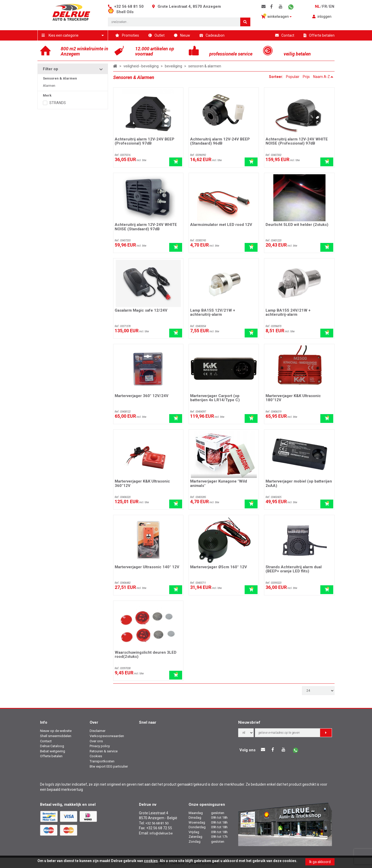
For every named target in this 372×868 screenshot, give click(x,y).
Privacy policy (100, 746)
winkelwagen (276, 16)
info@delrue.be (161, 833)
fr (325, 6)
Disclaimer (98, 731)
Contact (285, 35)
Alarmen (49, 86)
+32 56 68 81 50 (129, 6)
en (332, 6)
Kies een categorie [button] (73, 35)
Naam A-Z (323, 77)
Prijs (306, 77)
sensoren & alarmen (205, 66)
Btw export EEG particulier (109, 766)
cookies (151, 861)
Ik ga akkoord (320, 862)
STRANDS (58, 103)
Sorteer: (276, 77)
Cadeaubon (212, 35)
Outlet (156, 35)
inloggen (322, 17)
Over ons (96, 741)
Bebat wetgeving (53, 751)
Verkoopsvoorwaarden (107, 736)
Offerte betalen (319, 35)
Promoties (127, 35)
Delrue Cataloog (52, 746)
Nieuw (182, 35)
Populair (293, 77)
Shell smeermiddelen (56, 736)
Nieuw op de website (56, 731)
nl (317, 6)
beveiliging (173, 66)
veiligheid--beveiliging (141, 66)
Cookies (96, 756)
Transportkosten (102, 761)
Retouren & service (104, 751)
